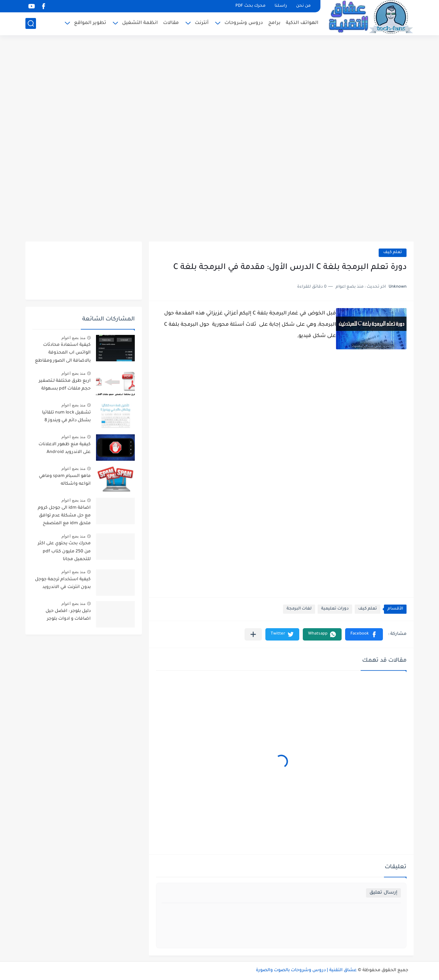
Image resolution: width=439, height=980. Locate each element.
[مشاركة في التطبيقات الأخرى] (253, 634)
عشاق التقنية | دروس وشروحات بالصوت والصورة (306, 970)
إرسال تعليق (383, 893)
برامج (274, 23)
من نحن (303, 6)
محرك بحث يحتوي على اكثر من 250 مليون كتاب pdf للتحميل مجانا (64, 552)
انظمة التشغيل (140, 23)
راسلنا (281, 6)
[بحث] (31, 23)
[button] (364, 634)
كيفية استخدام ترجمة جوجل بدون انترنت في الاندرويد (63, 583)
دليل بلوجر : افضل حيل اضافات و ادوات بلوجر (68, 615)
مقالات (171, 23)
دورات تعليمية (335, 609)
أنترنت (202, 23)
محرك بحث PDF (250, 6)
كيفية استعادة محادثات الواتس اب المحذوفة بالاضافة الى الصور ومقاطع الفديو (63, 354)
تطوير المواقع (90, 23)
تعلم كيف (393, 253)
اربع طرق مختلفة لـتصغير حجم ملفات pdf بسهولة (65, 385)
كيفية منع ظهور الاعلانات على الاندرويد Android (65, 448)
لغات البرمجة (299, 609)
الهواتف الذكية (302, 23)
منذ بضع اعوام (73, 338)
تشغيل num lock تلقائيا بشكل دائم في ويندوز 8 (66, 417)
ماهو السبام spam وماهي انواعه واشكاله (65, 480)
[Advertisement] (220, 139)
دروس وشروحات (244, 23)
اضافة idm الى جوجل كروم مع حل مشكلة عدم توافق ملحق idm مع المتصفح (64, 516)
